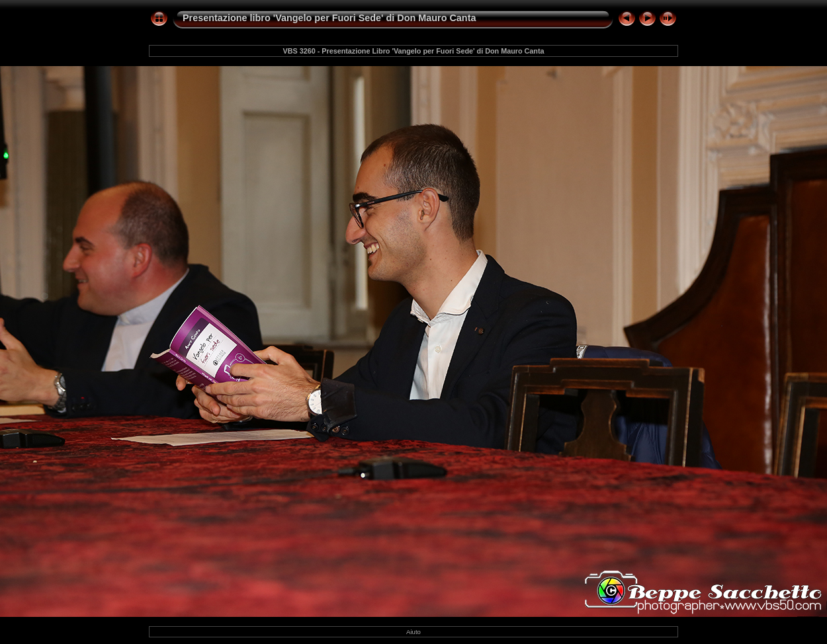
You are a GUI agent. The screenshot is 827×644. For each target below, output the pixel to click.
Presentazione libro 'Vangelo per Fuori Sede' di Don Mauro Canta (329, 18)
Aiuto (413, 632)
